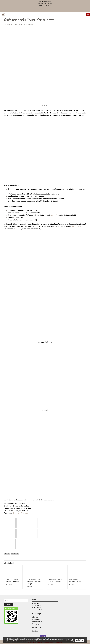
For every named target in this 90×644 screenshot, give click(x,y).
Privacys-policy (37, 624)
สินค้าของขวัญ (37, 606)
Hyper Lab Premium (20, 513)
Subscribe (8, 605)
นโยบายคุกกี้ (34, 641)
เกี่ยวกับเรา (36, 617)
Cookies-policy (37, 622)
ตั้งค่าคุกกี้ (70, 640)
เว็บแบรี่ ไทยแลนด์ (77, 226)
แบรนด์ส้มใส (55, 215)
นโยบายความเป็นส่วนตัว (22, 641)
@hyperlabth (47, 2)
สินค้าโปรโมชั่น (37, 608)
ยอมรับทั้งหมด (80, 640)
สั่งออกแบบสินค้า (37, 610)
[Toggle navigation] (88, 15)
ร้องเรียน (35, 631)
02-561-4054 (48, 6)
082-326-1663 (48, 4)
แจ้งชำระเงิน (36, 619)
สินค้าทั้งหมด (36, 603)
